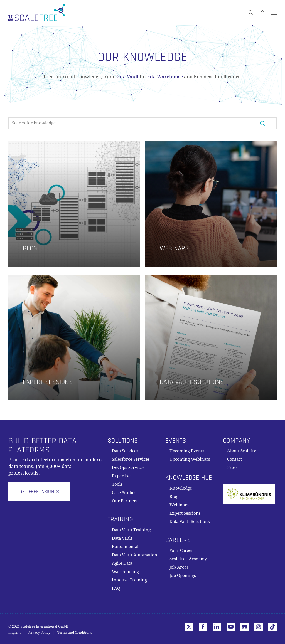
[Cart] (262, 13)
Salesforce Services (131, 459)
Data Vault (127, 77)
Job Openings (183, 576)
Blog (174, 497)
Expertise (121, 476)
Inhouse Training (129, 580)
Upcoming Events (187, 451)
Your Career (181, 551)
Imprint (14, 633)
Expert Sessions (185, 513)
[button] (274, 13)
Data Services (125, 451)
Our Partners (125, 501)
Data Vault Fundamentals (126, 542)
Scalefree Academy (188, 559)
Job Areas (179, 567)
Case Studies (124, 493)
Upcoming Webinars (190, 459)
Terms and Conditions (75, 633)
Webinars (179, 505)
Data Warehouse (164, 77)
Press (232, 468)
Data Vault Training (131, 530)
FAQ (116, 588)
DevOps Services (128, 468)
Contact (234, 459)
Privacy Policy (39, 633)
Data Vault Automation (135, 555)
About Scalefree (243, 451)
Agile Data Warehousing (125, 567)
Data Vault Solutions (190, 522)
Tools (117, 484)
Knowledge (181, 488)
